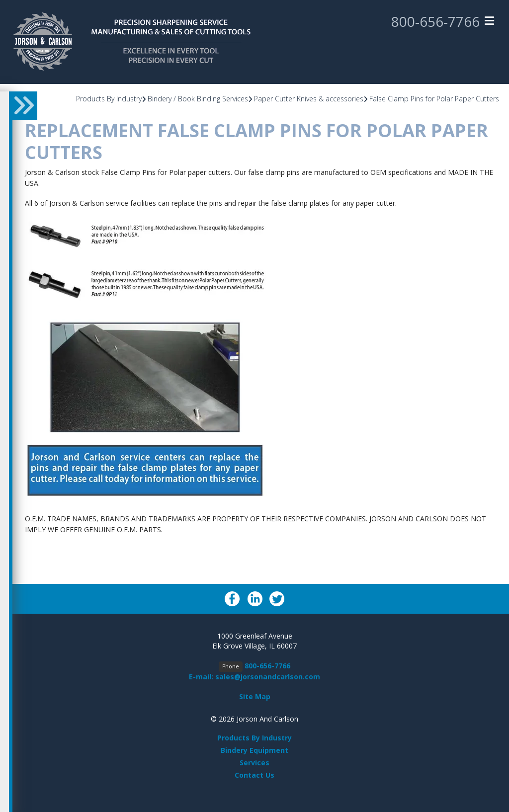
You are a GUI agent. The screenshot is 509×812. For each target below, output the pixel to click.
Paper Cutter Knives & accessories (309, 99)
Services (254, 763)
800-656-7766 (435, 21)
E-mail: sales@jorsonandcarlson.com (254, 677)
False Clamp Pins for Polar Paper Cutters (434, 99)
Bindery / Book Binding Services (198, 99)
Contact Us (254, 775)
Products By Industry (109, 99)
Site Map (255, 696)
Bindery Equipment (254, 750)
